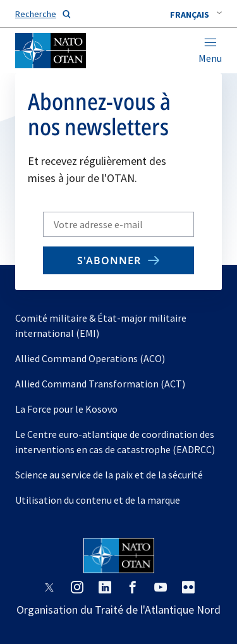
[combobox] (196, 15)
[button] (196, 15)
